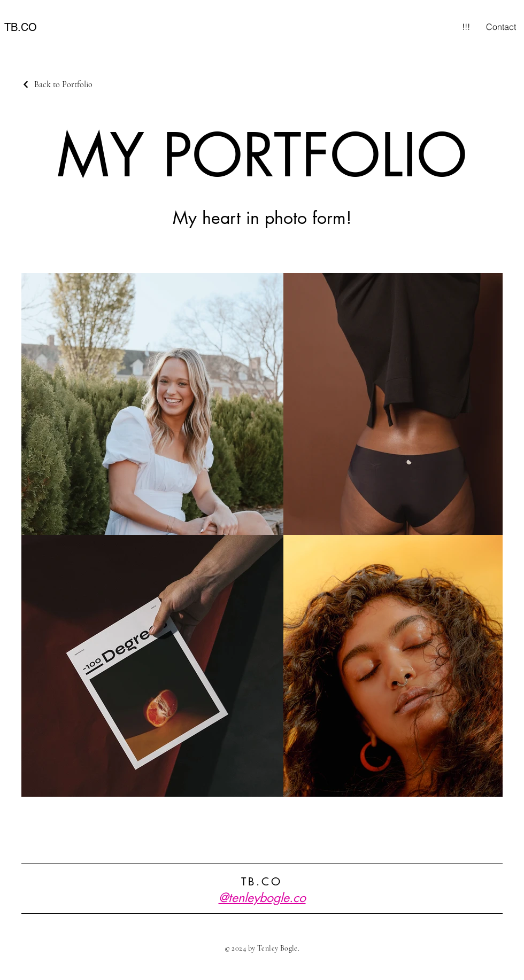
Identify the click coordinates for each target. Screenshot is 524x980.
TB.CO (21, 27)
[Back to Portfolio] (57, 84)
